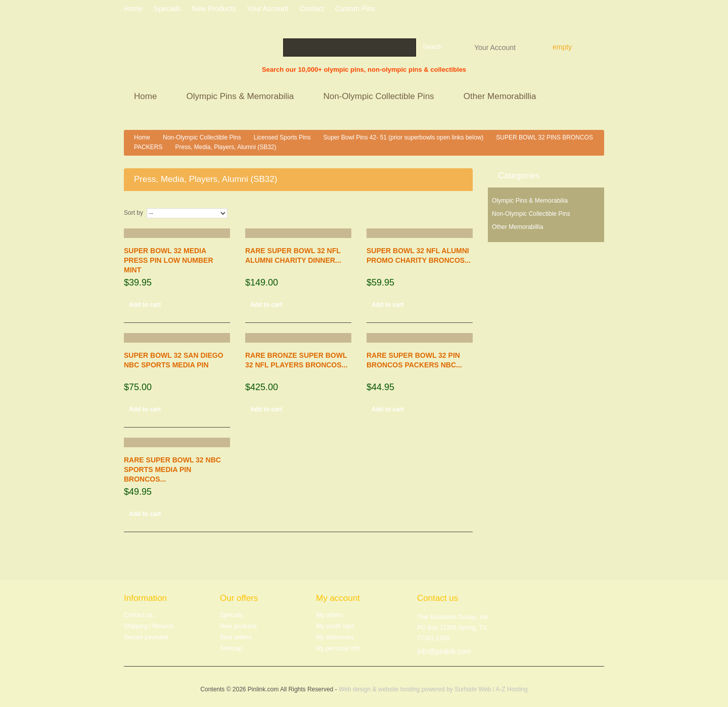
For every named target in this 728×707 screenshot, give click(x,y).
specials (167, 9)
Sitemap (231, 648)
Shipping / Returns (149, 626)
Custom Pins (355, 9)
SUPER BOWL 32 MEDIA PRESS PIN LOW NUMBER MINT (169, 260)
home (133, 9)
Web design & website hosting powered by (397, 689)
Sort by (133, 213)
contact (311, 9)
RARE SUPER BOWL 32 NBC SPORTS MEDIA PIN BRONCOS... (172, 469)
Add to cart (145, 305)
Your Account (495, 47)
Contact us (138, 615)
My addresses (335, 637)
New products (214, 9)
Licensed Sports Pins (282, 137)
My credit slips (335, 626)
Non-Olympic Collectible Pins (380, 97)
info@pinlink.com (444, 651)
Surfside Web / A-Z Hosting (491, 689)
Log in (600, 10)
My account (338, 598)
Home (147, 97)
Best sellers (236, 637)
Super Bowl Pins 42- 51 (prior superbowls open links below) (403, 137)
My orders (329, 615)
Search (432, 47)
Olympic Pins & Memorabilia (242, 97)
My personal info (338, 648)
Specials (231, 615)
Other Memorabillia (501, 97)
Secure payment (146, 637)
